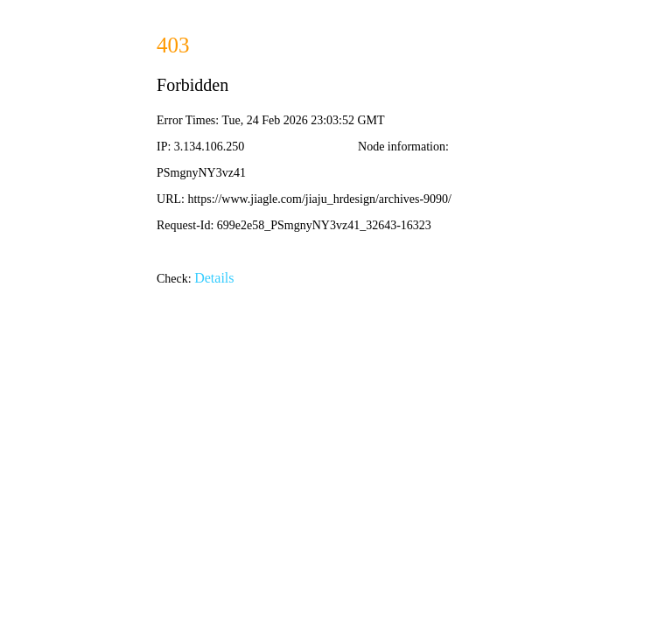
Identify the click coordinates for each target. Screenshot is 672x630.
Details (214, 278)
